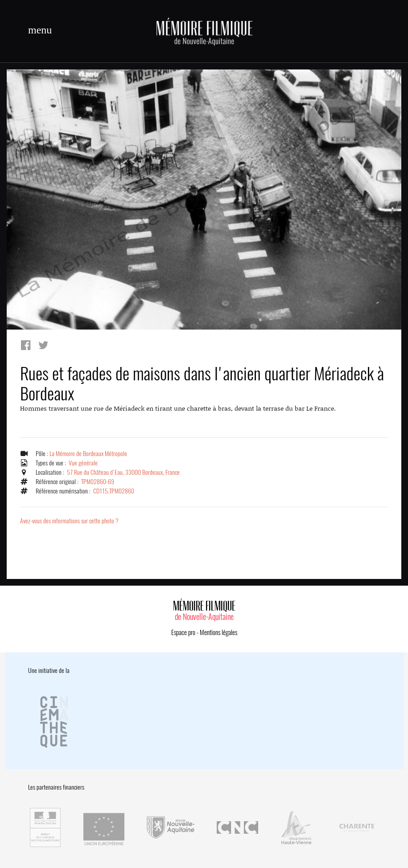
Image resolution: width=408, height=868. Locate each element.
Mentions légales (218, 632)
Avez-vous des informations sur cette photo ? (69, 521)
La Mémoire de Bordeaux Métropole (88, 454)
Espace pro (183, 632)
